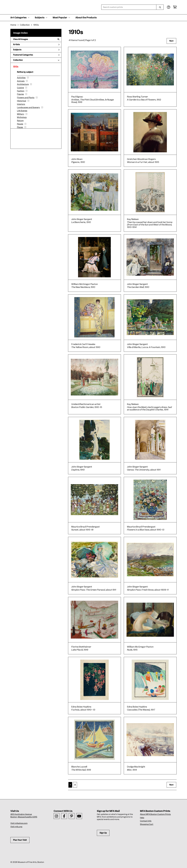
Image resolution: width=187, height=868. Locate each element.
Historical (22, 101)
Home (13, 25)
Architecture (23, 84)
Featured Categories (36, 55)
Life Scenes (22, 111)
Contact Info (146, 821)
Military (21, 114)
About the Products (86, 18)
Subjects (36, 50)
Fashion (21, 91)
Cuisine (20, 88)
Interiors (21, 104)
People (20, 124)
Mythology (22, 117)
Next (171, 41)
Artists (36, 44)
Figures (20, 94)
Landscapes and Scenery (28, 107)
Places (20, 127)
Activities (21, 78)
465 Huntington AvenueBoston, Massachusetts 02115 (24, 816)
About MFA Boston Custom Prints (155, 814)
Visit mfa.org (16, 827)
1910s (16, 67)
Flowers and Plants (26, 98)
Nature (20, 121)
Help (142, 818)
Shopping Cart (147, 824)
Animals (21, 81)
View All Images (36, 39)
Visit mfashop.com (19, 823)
